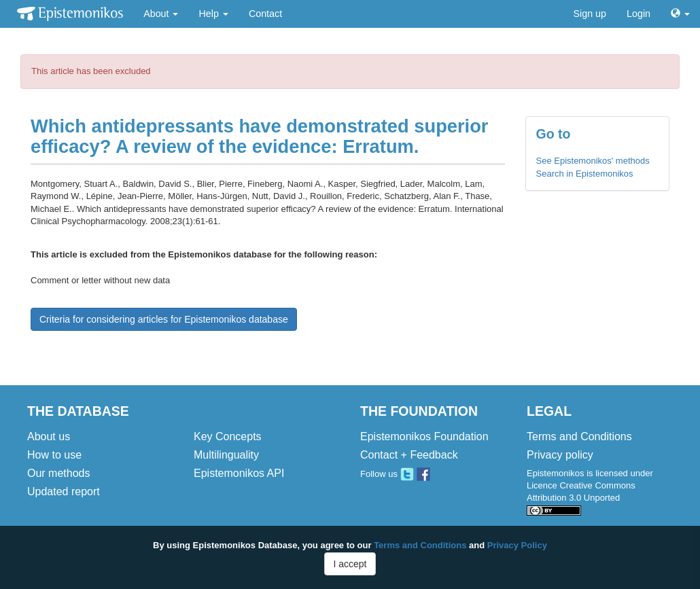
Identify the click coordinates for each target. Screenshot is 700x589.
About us (49, 436)
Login (638, 14)
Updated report (64, 492)
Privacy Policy (517, 545)
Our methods (58, 473)
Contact (265, 14)
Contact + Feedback (409, 455)
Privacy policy (560, 455)
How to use (54, 455)
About (161, 14)
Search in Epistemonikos (585, 174)
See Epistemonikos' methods (593, 161)
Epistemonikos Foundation (424, 436)
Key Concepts (228, 436)
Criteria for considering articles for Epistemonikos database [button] (164, 319)
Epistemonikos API (239, 473)
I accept (350, 564)
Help (213, 14)
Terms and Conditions (579, 436)
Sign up (590, 14)
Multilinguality (226, 455)
